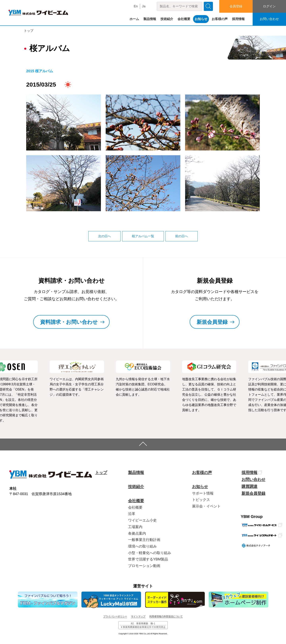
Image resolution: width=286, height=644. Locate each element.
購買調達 (249, 486)
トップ (29, 31)
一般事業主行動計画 (144, 540)
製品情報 (150, 19)
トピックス (201, 500)
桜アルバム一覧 (143, 236)
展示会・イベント (206, 506)
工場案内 (135, 527)
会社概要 (184, 19)
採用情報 (238, 19)
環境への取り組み (142, 546)
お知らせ (201, 19)
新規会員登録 (253, 493)
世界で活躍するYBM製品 (148, 559)
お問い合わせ (269, 19)
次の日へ (104, 236)
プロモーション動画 (144, 566)
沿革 (132, 514)
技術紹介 (167, 19)
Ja (144, 6)
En (136, 6)
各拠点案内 (137, 533)
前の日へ (182, 236)
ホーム (134, 19)
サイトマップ (138, 616)
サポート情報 (203, 493)
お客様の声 (220, 19)
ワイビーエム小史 (142, 520)
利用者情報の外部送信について (166, 616)
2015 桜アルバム (40, 71)
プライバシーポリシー (115, 616)
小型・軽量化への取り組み (150, 553)
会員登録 (236, 6)
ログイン (269, 6)
